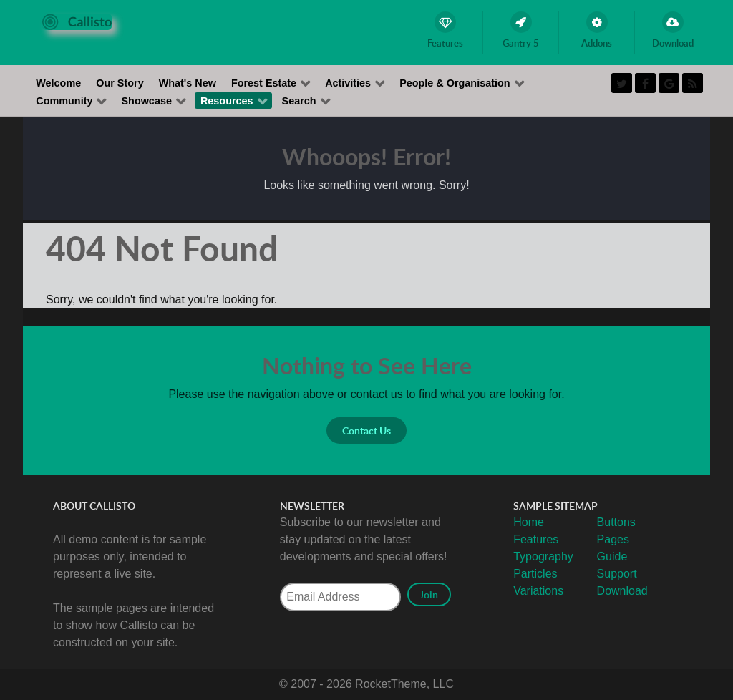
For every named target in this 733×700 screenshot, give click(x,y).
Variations (538, 591)
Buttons (616, 522)
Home (529, 522)
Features (536, 539)
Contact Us (366, 431)
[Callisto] (77, 21)
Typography (543, 556)
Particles (535, 574)
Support (617, 574)
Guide (612, 556)
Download (622, 591)
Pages (613, 539)
